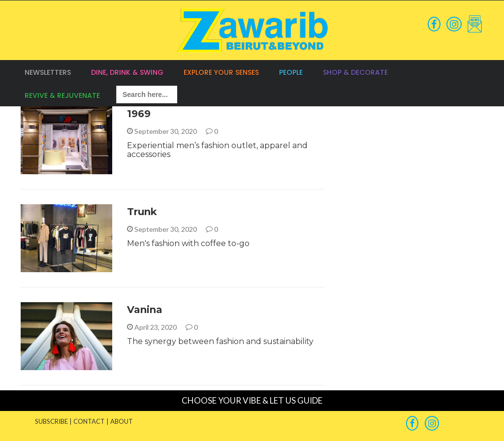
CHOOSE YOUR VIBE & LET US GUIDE (252, 400)
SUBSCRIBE (51, 421)
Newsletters (48, 72)
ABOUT (122, 421)
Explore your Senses (221, 72)
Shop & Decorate (355, 72)
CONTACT (89, 421)
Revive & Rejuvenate (62, 95)
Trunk (142, 212)
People (291, 72)
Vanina (145, 310)
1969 (139, 114)
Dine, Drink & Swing (127, 72)
